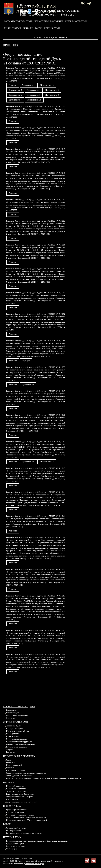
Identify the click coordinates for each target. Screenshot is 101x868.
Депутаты (10, 718)
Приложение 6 (15, 95)
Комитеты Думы (13, 713)
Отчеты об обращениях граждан (20, 815)
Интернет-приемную (35, 864)
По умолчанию (40, 11)
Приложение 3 (15, 90)
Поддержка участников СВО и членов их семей (26, 820)
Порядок (26, 360)
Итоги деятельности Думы (18, 731)
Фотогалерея (12, 849)
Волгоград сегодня (14, 830)
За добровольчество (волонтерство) (22, 802)
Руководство (12, 710)
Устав (8, 760)
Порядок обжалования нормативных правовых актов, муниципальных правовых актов (44, 778)
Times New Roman (68, 11)
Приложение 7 (34, 95)
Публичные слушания (16, 770)
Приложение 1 (29, 85)
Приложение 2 (47, 85)
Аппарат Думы (13, 736)
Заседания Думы (13, 726)
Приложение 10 (34, 100)
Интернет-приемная (15, 812)
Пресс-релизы (12, 734)
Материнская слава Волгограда (20, 796)
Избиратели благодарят (17, 747)
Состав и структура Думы (18, 21)
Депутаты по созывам (16, 846)
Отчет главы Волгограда (17, 739)
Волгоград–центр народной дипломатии (24, 833)
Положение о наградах (16, 789)
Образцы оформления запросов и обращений (26, 817)
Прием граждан (12, 28)
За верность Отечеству (16, 791)
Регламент (11, 762)
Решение (13, 85)
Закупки (10, 749)
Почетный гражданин (16, 786)
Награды (28, 28)
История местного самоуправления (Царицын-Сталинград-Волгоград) (37, 841)
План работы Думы (14, 728)
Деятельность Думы (76, 21)
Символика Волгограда (16, 828)
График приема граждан (17, 810)
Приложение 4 (34, 90)
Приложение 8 (52, 95)
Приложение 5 (52, 90)
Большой (69, 14)
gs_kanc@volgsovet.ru (53, 861)
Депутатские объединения (18, 715)
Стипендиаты (12, 799)
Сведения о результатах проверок (21, 744)
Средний (54, 14)
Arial (53, 11)
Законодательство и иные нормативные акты (26, 773)
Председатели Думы (15, 843)
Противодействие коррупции (19, 742)
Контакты (10, 752)
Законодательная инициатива (19, 776)
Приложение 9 (15, 100)
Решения (10, 768)
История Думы (52, 28)
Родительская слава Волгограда (20, 794)
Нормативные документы (49, 21)
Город (38, 28)
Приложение (28, 384)
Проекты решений (14, 765)
